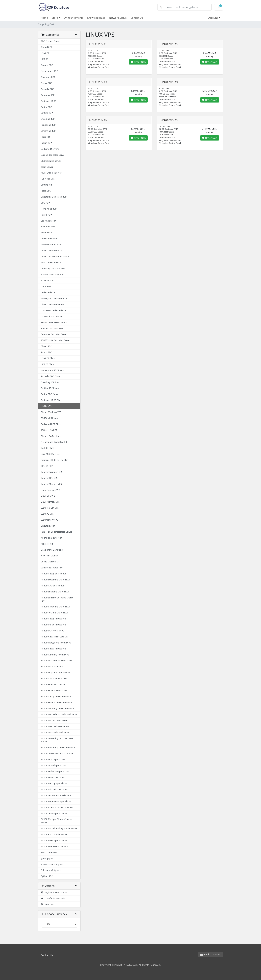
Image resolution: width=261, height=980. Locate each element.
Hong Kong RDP (49, 209)
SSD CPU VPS (47, 514)
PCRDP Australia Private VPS (55, 637)
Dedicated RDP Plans (51, 424)
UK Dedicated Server (51, 161)
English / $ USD (211, 954)
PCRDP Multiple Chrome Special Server (56, 821)
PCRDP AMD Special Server (54, 834)
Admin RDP (46, 352)
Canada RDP (47, 65)
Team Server (47, 167)
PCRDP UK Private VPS (52, 667)
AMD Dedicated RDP (51, 245)
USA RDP (45, 53)
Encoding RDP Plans (51, 382)
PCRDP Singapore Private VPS (55, 673)
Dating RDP (46, 107)
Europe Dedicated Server (53, 155)
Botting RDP (47, 113)
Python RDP (47, 876)
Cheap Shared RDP (50, 562)
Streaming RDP (48, 131)
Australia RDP (47, 89)
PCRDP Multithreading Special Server (59, 828)
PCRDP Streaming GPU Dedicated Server (57, 740)
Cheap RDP (46, 346)
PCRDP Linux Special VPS (53, 760)
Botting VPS (47, 185)
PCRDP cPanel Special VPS (54, 765)
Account (213, 18)
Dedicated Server (49, 239)
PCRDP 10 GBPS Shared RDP (55, 613)
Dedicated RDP (48, 292)
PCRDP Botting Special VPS (54, 783)
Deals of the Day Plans (52, 550)
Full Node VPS (48, 179)
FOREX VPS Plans (49, 418)
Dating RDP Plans (49, 394)
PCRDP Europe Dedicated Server (57, 703)
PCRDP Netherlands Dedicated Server (59, 714)
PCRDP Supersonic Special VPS (56, 795)
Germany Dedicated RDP (53, 269)
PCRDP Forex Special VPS (53, 777)
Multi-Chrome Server (51, 173)
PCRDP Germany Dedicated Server (58, 709)
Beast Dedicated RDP (51, 263)
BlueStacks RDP (48, 526)
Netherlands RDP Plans (52, 370)
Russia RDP (46, 215)
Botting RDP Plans (50, 388)
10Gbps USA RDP (49, 430)
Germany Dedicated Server (54, 334)
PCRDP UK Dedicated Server (55, 720)
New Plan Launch (49, 556)
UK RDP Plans (47, 364)
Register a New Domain (54, 892)
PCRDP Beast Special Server (54, 840)
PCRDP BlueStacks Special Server (57, 807)
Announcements (74, 18)
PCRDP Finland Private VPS (54, 691)
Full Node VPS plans (51, 870)
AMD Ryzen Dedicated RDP (54, 298)
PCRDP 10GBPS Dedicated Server (57, 754)
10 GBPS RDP (47, 280)
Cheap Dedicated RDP (52, 251)
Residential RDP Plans (51, 400)
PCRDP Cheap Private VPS (54, 619)
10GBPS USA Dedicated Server (56, 340)
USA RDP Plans (48, 358)
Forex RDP (46, 137)
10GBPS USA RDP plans (52, 864)
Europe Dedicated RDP (52, 328)
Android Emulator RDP (52, 538)
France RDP (46, 83)
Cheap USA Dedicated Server (55, 257)
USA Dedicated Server (51, 316)
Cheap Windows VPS (51, 412)
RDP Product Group (51, 41)
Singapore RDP (48, 77)
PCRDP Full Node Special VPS (55, 771)
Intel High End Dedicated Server (56, 532)
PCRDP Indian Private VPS (54, 625)
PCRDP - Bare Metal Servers (54, 846)
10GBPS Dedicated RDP (52, 275)
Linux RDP (46, 286)
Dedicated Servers (50, 149)
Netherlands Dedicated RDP (55, 442)
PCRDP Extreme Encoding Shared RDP (57, 599)
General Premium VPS (52, 472)
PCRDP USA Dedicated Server (55, 726)
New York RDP (48, 227)
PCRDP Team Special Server (54, 813)
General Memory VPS (51, 484)
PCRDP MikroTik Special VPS (55, 789)
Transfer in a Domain (53, 898)
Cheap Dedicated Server (53, 304)
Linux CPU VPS (48, 496)
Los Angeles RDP (49, 221)
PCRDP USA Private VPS (52, 631)
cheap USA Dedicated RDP (54, 310)
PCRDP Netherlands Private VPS (57, 661)
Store (55, 18)
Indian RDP (46, 143)
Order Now (138, 62)
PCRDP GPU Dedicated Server (55, 732)
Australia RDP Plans (50, 376)
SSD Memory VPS (49, 520)
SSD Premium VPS (50, 508)
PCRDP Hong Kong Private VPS (56, 643)
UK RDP (45, 59)
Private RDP (47, 233)
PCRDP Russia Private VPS (54, 649)
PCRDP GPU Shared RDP (53, 586)
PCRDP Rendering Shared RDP (56, 607)
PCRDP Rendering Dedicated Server (58, 748)
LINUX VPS (46, 406)
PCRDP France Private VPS (54, 685)
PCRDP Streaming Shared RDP (56, 580)
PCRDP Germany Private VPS (55, 655)
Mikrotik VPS (47, 544)
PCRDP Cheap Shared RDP (54, 574)
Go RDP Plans (47, 448)
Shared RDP (47, 47)
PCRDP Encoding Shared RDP (55, 592)
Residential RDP (49, 101)
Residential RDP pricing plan (55, 460)
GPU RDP (45, 203)
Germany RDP (48, 95)
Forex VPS (46, 191)
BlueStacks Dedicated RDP (54, 197)
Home (44, 18)
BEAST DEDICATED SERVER (54, 322)
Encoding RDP (48, 119)
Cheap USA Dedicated (51, 436)
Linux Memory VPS (50, 502)
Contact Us (137, 18)
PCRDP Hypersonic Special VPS (56, 801)
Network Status (118, 18)
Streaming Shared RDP (52, 568)
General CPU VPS (49, 478)
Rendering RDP (48, 125)
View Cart (47, 904)
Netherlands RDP (49, 71)
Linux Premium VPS (51, 490)
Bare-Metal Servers (50, 454)
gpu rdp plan (47, 858)
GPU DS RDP (47, 466)
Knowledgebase (96, 18)
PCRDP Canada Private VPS (54, 679)
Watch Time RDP (49, 852)
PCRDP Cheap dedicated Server (56, 697)
